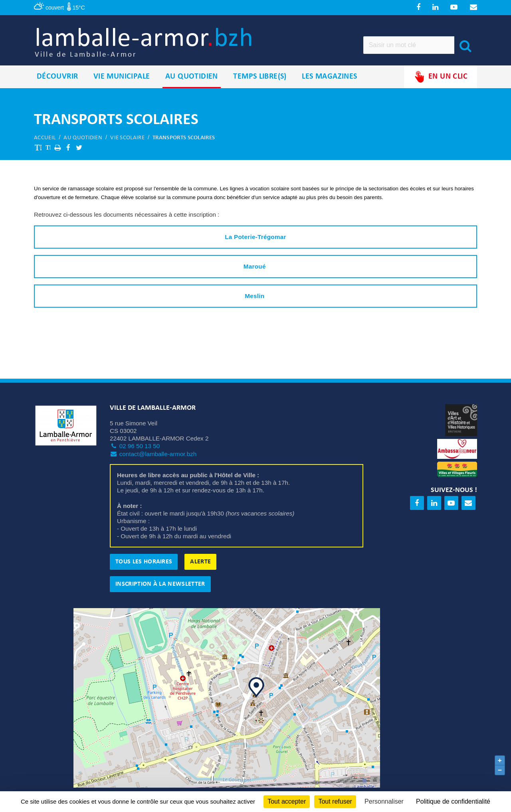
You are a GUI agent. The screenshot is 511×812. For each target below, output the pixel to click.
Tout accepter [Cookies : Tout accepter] (287, 801)
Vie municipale (122, 79)
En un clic (441, 80)
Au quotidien (192, 79)
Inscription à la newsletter (160, 587)
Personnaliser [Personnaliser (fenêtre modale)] (384, 801)
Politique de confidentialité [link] (453, 801)
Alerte (200, 565)
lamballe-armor (152, 44)
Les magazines (329, 79)
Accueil (45, 141)
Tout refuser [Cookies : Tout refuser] (335, 801)
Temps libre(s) (260, 79)
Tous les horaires (144, 565)
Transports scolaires (184, 141)
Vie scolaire (127, 141)
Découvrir (57, 79)
